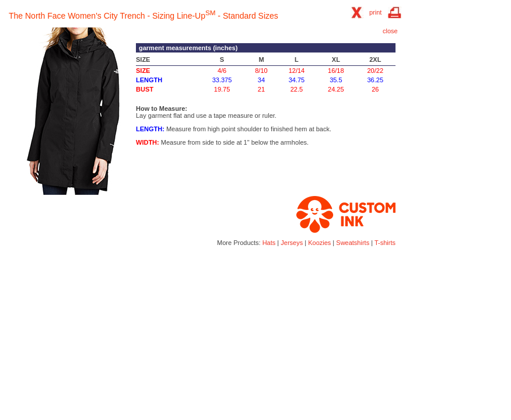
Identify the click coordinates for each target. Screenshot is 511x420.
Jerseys (292, 243)
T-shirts (385, 243)
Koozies (319, 243)
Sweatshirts (353, 243)
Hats (269, 243)
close (390, 31)
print (375, 12)
